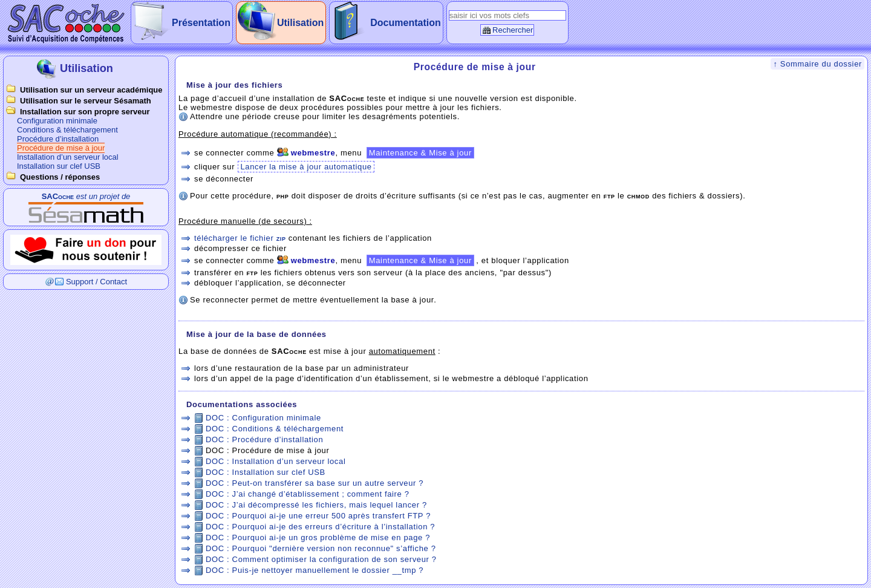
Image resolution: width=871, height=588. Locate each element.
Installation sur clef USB (59, 166)
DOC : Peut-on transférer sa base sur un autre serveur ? (315, 483)
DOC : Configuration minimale (263, 418)
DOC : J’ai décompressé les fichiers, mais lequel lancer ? (316, 505)
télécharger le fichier (240, 238)
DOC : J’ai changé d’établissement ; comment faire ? (308, 494)
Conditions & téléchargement (67, 130)
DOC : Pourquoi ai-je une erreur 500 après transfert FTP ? (318, 516)
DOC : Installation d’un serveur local (276, 461)
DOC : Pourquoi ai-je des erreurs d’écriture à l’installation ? (320, 527)
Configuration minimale (57, 121)
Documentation (405, 23)
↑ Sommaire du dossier (817, 64)
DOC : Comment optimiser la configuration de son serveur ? (321, 559)
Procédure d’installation (58, 139)
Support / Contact (96, 282)
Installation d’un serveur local (68, 157)
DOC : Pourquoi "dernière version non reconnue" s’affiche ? (321, 548)
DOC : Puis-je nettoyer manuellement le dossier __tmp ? (315, 570)
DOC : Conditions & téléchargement (275, 429)
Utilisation (300, 23)
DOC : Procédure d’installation (264, 439)
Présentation (201, 23)
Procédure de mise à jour (61, 148)
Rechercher (513, 30)
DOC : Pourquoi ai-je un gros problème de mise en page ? (318, 537)
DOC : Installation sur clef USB (266, 472)
